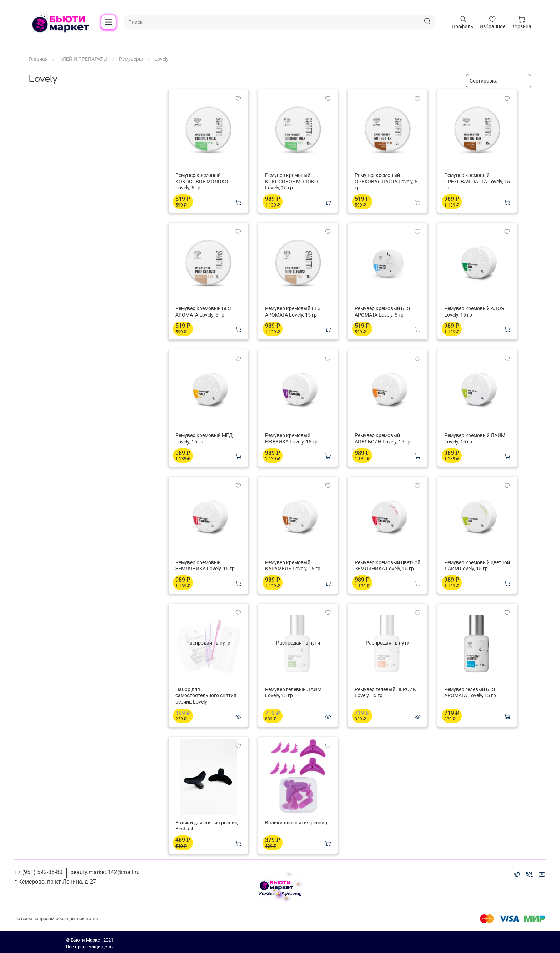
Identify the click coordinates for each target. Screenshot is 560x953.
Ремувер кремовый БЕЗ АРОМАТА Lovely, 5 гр (203, 312)
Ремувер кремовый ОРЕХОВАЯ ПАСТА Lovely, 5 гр (386, 181)
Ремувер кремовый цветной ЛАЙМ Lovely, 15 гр (477, 566)
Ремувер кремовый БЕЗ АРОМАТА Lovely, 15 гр (293, 312)
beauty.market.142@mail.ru (105, 872)
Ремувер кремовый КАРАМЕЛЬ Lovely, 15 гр (293, 566)
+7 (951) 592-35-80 (38, 872)
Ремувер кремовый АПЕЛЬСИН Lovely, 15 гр (382, 438)
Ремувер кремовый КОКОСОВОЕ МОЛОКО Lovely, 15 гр (291, 181)
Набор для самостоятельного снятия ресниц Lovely (206, 696)
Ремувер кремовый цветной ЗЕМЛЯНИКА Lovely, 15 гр (387, 566)
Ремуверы (131, 59)
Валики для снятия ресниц (296, 823)
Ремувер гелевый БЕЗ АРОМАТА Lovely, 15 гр (470, 693)
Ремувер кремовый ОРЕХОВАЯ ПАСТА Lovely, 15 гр (477, 181)
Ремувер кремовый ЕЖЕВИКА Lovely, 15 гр (291, 438)
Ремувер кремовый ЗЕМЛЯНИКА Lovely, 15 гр (205, 566)
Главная (38, 59)
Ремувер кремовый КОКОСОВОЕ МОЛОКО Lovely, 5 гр (202, 181)
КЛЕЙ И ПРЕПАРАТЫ (83, 59)
